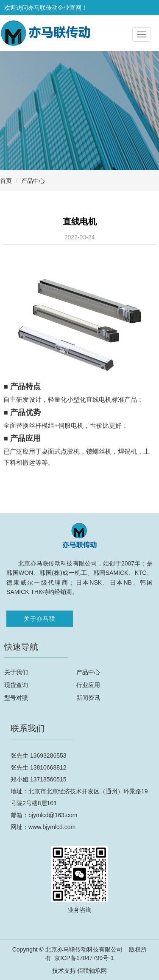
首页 (6, 181)
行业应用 (88, 685)
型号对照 (16, 698)
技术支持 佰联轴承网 (80, 971)
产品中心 (33, 181)
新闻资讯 (88, 698)
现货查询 (16, 685)
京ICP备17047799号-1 (84, 958)
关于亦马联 (40, 619)
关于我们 (16, 672)
